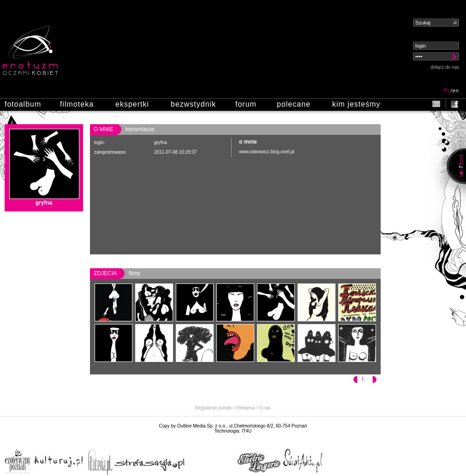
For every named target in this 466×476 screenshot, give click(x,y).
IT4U (247, 431)
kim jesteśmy (356, 104)
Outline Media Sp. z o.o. (202, 426)
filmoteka (77, 104)
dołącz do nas (445, 67)
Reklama (246, 408)
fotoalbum (23, 104)
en (456, 90)
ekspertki (132, 104)
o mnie (104, 129)
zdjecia (105, 273)
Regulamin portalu (214, 408)
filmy (134, 273)
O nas (265, 408)
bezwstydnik (193, 104)
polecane (294, 104)
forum (246, 104)
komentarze (140, 129)
